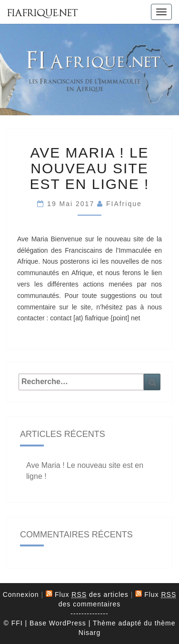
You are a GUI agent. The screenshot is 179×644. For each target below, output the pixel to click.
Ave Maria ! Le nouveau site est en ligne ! (90, 168)
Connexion (21, 594)
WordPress (68, 623)
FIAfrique (124, 204)
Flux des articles (92, 595)
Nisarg (89, 633)
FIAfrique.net (43, 13)
